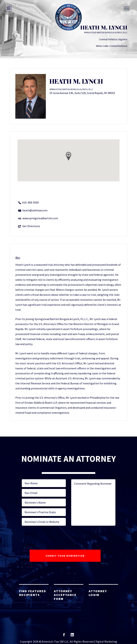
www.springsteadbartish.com (40, 218)
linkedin (72, 636)
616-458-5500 (31, 202)
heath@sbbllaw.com (35, 210)
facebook (64, 636)
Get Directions (31, 226)
